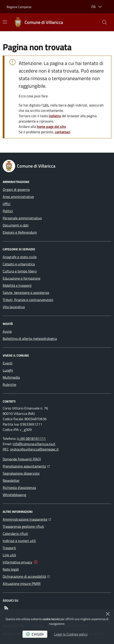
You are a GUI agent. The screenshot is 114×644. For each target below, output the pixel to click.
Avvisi (7, 331)
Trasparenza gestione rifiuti (23, 526)
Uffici (7, 204)
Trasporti (9, 548)
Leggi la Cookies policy (71, 634)
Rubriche (9, 384)
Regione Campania (19, 7)
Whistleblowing (14, 495)
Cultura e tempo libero (20, 271)
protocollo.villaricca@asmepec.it (34, 449)
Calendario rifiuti (15, 534)
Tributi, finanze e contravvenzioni (28, 300)
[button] (105, 22)
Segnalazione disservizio (21, 473)
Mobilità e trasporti (17, 285)
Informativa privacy (17, 562)
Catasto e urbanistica (19, 264)
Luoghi (8, 370)
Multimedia (11, 377)
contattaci (63, 132)
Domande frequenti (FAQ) (22, 459)
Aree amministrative (18, 197)
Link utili (9, 555)
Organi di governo (16, 189)
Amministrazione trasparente (27, 519)
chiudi (35, 634)
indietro (55, 116)
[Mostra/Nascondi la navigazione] (5, 22)
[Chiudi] (108, 614)
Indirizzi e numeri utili (19, 541)
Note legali (11, 569)
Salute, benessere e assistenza (26, 293)
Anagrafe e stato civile (20, 257)
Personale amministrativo (22, 218)
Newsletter (11, 480)
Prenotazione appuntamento (26, 466)
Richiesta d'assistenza (19, 488)
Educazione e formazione (22, 278)
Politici (8, 211)
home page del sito (51, 127)
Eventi (8, 363)
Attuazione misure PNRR (22, 584)
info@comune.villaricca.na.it (34, 444)
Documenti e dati (16, 225)
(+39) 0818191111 (31, 438)
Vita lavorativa (14, 307)
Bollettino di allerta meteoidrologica (30, 339)
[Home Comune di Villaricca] (38, 22)
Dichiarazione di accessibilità (26, 576)
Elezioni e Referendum (20, 232)
